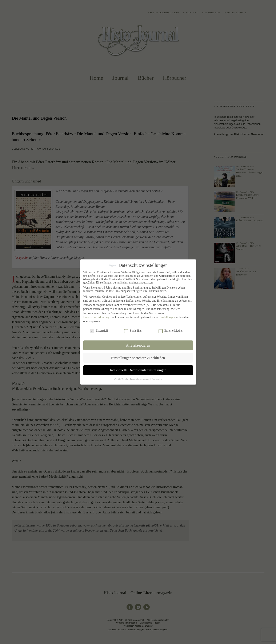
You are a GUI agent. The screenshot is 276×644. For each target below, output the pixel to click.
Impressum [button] (157, 379)
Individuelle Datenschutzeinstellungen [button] (138, 370)
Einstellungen (167, 317)
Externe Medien (171, 331)
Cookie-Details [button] (121, 379)
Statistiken (133, 331)
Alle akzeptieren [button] (138, 345)
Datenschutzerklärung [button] (140, 379)
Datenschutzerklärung (96, 317)
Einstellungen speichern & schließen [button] (138, 358)
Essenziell (99, 331)
